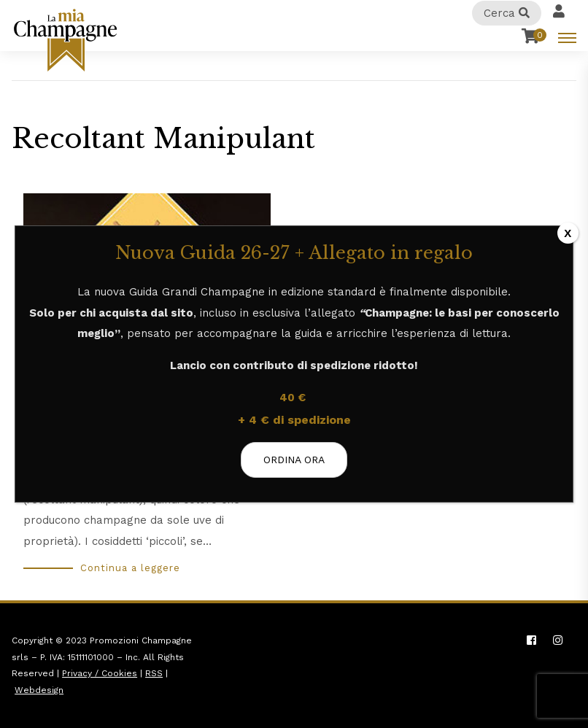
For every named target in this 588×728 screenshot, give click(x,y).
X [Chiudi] (568, 233)
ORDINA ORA (294, 460)
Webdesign (39, 690)
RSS (154, 673)
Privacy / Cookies (100, 673)
